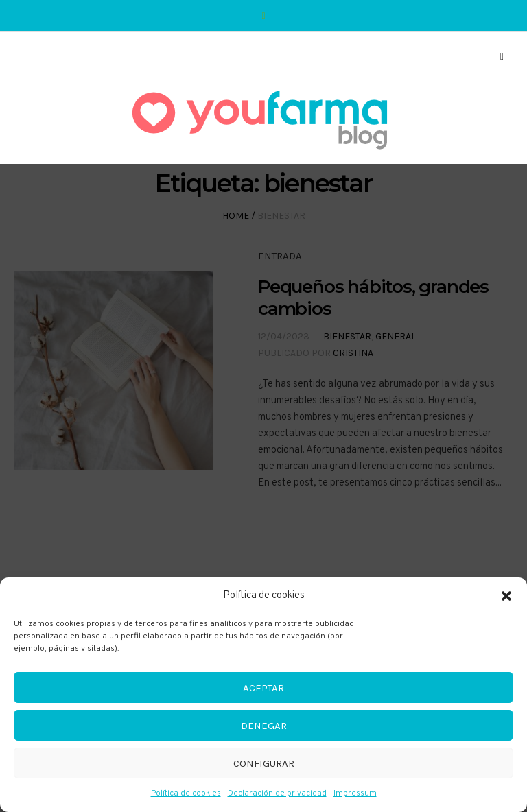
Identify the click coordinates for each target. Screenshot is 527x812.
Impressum (355, 793)
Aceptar (263, 688)
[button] (506, 596)
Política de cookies (186, 793)
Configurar (264, 763)
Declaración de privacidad (277, 793)
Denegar (264, 726)
